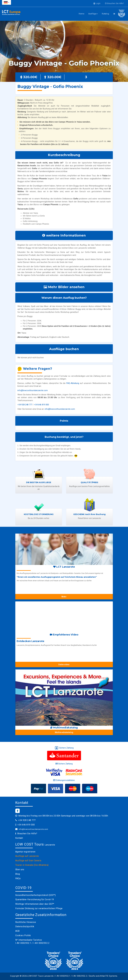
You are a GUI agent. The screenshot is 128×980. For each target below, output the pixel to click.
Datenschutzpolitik (25, 926)
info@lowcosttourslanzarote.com (33, 390)
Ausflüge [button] (93, 14)
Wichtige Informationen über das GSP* (35, 904)
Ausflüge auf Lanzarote (27, 856)
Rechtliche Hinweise (26, 922)
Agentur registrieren (25, 852)
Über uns (20, 869)
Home (81, 14)
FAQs (18, 878)
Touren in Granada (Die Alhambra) (32, 865)
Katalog (105, 14)
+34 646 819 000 (42, 405)
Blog (18, 874)
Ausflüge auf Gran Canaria (28, 861)
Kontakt (19, 838)
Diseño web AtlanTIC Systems (103, 976)
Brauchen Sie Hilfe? (114, 3)
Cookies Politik (23, 935)
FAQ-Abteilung (73, 383)
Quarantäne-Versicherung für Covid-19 (35, 899)
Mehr (64, 597)
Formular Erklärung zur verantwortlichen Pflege (39, 908)
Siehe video (64, 665)
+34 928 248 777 (25, 405)
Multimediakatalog (64, 732)
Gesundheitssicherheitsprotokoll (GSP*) (36, 895)
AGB (17, 931)
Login (97, 3)
